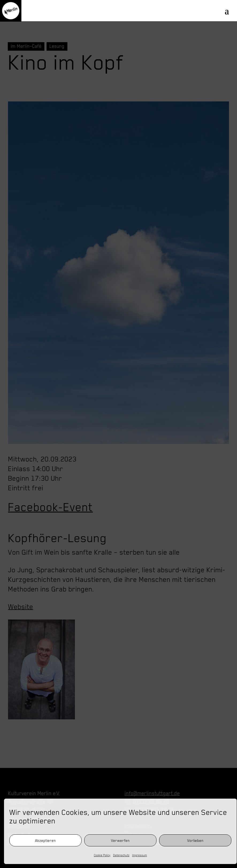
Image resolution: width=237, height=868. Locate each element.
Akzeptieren (45, 841)
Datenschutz (121, 855)
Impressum (140, 855)
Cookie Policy (102, 855)
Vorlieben (195, 841)
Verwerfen (120, 841)
